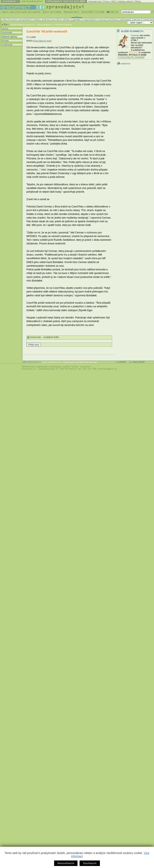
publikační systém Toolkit (64, 367)
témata (5, 41)
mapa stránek (138, 362)
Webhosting (28, 367)
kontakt (122, 362)
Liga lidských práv (42, 41)
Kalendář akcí (95, 1)
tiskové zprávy (9, 37)
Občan (138, 1)
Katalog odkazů (125, 1)
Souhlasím (90, 863)
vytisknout (124, 64)
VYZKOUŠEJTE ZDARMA (131, 57)
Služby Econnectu (132, 31)
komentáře (7, 32)
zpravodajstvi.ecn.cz (22, 25)
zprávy (5, 28)
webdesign (42, 367)
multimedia (7, 45)
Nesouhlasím (66, 863)
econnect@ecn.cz (107, 369)
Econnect (86, 367)
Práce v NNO (110, 1)
